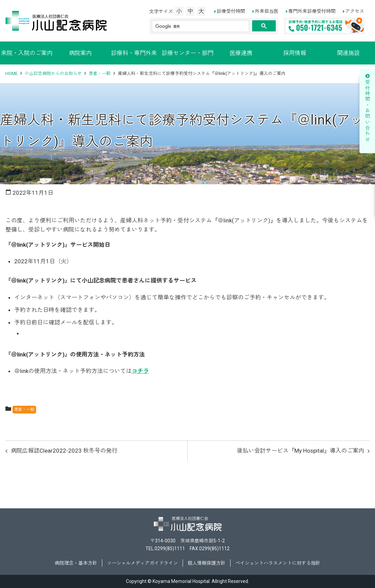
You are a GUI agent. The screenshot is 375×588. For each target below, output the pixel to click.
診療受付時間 (231, 11)
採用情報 (295, 53)
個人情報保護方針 (207, 563)
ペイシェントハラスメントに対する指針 (278, 563)
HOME (11, 73)
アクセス (355, 11)
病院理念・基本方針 (76, 563)
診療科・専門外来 (134, 53)
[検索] (200, 26)
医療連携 (241, 53)
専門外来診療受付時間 (312, 11)
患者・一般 (100, 73)
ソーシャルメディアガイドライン (142, 563)
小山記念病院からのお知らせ (53, 73)
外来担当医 (267, 11)
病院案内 (80, 53)
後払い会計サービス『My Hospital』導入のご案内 (301, 451)
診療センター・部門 (187, 53)
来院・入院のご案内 (27, 53)
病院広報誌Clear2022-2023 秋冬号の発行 (64, 451)
